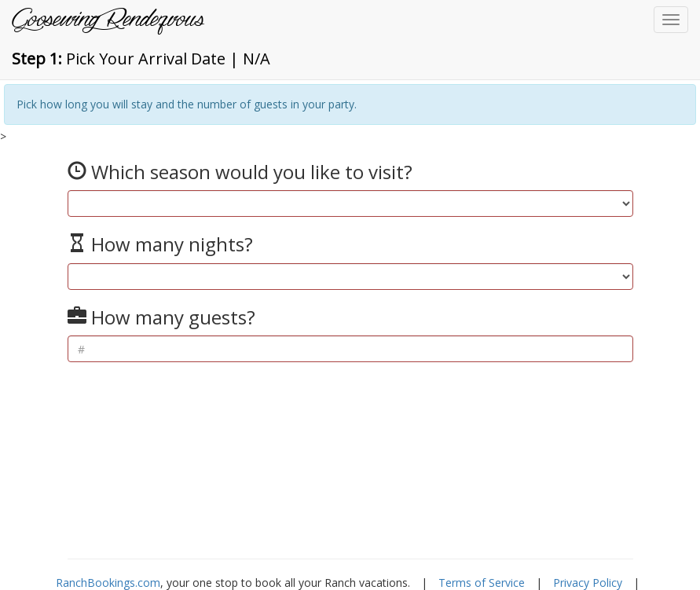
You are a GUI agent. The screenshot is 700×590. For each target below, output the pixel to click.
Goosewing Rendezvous (108, 20)
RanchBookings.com (108, 583)
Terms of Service (482, 583)
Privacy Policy (588, 583)
